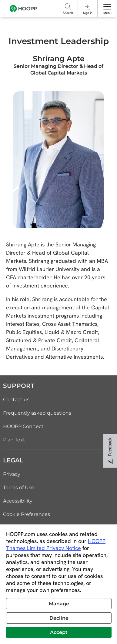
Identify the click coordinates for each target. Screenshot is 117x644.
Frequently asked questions (37, 413)
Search (68, 13)
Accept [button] (59, 632)
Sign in (88, 13)
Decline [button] (59, 618)
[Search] (68, 7)
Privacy (12, 474)
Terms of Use (19, 487)
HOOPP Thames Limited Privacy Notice (56, 545)
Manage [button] (59, 604)
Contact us (16, 400)
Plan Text (14, 440)
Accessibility (18, 501)
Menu (107, 13)
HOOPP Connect (23, 426)
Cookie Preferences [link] (27, 514)
